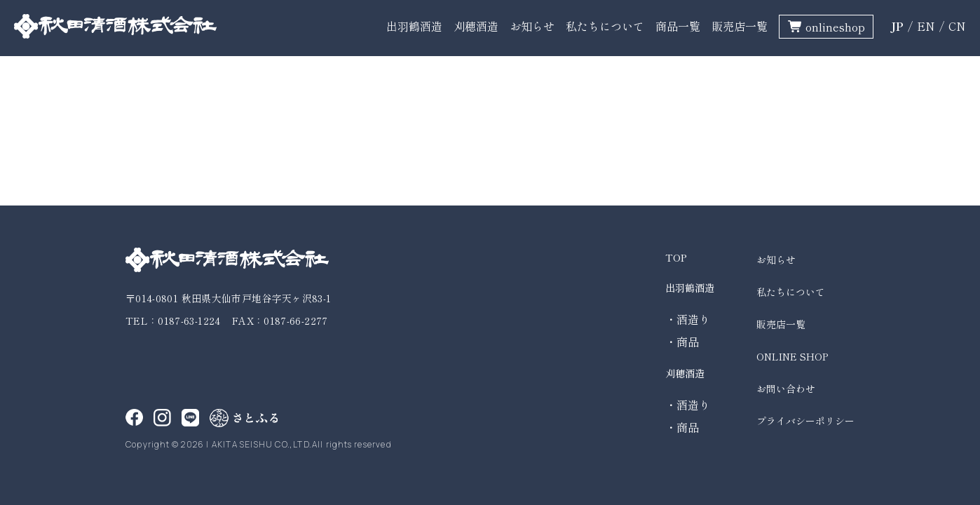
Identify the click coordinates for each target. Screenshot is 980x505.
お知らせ (532, 26)
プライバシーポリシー (805, 421)
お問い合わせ (786, 389)
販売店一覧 (740, 26)
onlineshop (835, 27)
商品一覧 (678, 26)
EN (926, 26)
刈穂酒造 (476, 26)
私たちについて (605, 26)
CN (957, 26)
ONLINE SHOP (792, 356)
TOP (676, 257)
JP (897, 26)
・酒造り (688, 319)
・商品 (682, 342)
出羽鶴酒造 (414, 26)
